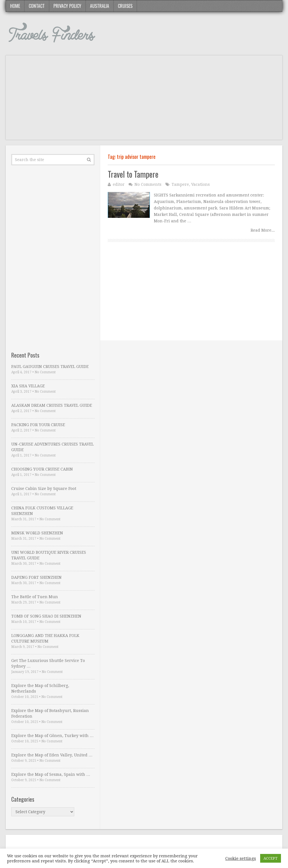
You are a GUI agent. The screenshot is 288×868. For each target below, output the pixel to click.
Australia (100, 6)
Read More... (263, 230)
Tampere (180, 184)
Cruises (125, 6)
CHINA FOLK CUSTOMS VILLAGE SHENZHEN (42, 511)
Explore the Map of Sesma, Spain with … (51, 774)
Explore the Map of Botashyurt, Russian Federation (50, 713)
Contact (37, 6)
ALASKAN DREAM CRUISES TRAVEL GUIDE (52, 405)
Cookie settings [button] (241, 858)
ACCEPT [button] (271, 858)
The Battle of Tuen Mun (35, 597)
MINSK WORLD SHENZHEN (37, 533)
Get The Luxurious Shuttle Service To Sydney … (48, 663)
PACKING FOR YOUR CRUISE (38, 425)
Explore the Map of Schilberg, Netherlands (40, 688)
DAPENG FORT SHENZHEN (36, 577)
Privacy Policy (67, 6)
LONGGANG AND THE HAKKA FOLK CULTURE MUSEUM (45, 638)
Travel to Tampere (133, 174)
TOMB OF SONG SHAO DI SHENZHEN (46, 616)
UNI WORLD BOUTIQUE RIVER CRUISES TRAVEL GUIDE (49, 555)
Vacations (201, 184)
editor (119, 184)
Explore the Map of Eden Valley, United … (52, 755)
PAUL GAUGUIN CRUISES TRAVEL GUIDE (50, 367)
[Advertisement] (144, 100)
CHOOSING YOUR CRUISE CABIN (42, 469)
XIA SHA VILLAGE (28, 386)
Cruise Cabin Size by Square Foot (44, 489)
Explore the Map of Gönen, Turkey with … (52, 736)
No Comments (148, 184)
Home (15, 6)
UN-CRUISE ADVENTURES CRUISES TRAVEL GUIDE (52, 447)
